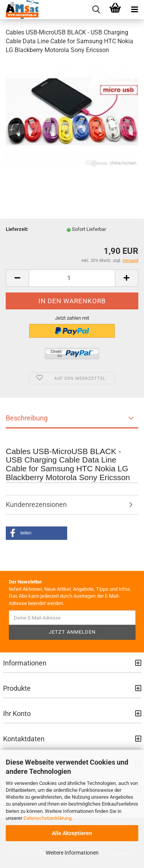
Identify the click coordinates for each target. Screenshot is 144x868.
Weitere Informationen (72, 853)
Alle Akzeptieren (72, 833)
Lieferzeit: (17, 229)
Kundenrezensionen (36, 504)
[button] (36, 533)
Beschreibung (27, 418)
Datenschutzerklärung (47, 818)
